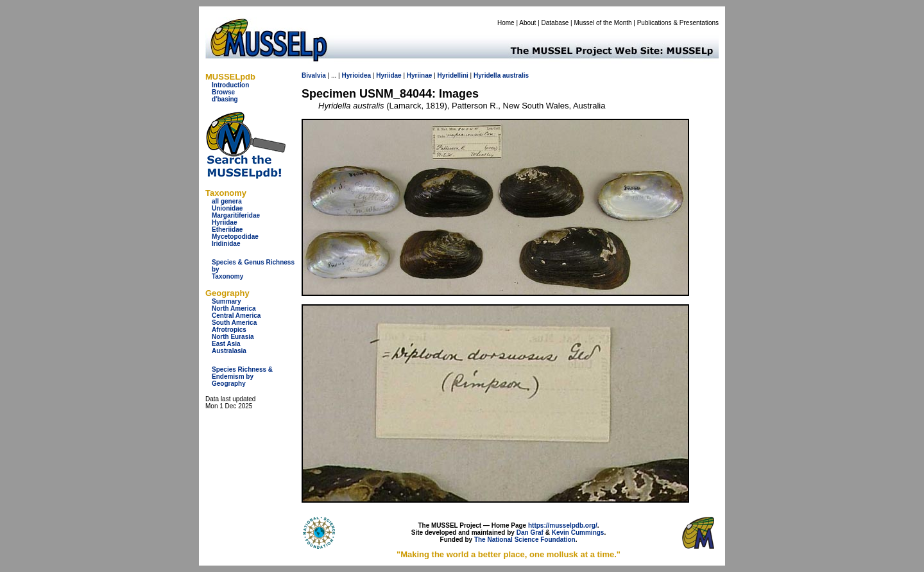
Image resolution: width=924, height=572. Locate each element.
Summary (227, 301)
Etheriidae (227, 230)
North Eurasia (233, 337)
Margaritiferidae (236, 215)
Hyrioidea (356, 75)
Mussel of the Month (603, 23)
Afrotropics (229, 330)
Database (555, 23)
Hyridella (487, 75)
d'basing (225, 99)
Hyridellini (452, 75)
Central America (236, 316)
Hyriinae (419, 75)
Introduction (230, 85)
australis (516, 75)
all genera (227, 201)
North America (234, 308)
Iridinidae (226, 244)
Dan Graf (530, 533)
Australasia (229, 351)
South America (234, 323)
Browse (223, 92)
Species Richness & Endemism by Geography (242, 377)
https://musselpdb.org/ (563, 525)
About (527, 23)
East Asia (226, 344)
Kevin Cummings (578, 533)
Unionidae (227, 208)
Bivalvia (314, 75)
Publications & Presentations (678, 23)
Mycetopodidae (235, 237)
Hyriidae (224, 222)
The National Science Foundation (525, 540)
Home (506, 23)
